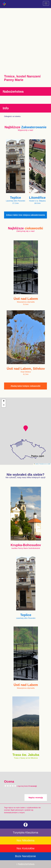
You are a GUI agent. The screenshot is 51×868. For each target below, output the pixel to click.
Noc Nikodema (26, 840)
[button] (26, 428)
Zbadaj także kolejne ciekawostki (26, 386)
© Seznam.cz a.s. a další (45, 464)
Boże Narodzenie (26, 856)
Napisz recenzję (36, 798)
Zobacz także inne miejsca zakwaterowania (26, 215)
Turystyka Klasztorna (26, 833)
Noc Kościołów (26, 848)
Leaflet (36, 464)
